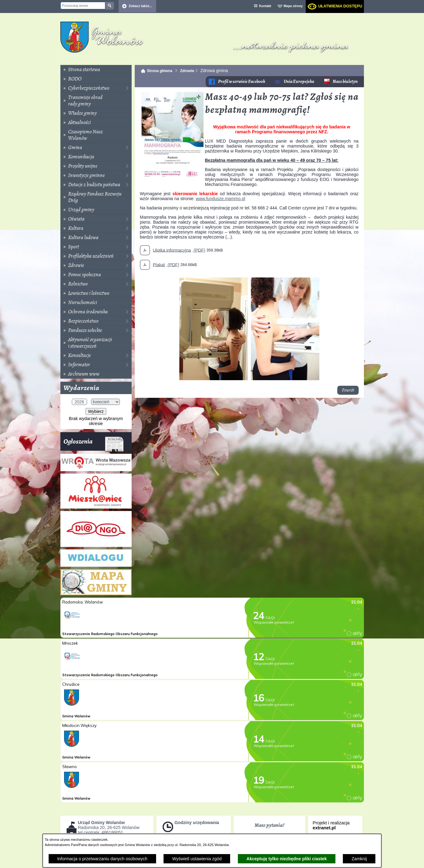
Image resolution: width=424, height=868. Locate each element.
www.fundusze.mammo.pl (221, 199)
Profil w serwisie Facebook (242, 82)
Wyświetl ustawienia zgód (197, 859)
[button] (173, 178)
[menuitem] (96, 70)
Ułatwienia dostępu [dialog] (340, 6)
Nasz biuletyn (345, 82)
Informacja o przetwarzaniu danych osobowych (102, 859)
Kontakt (265, 6)
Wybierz (96, 411)
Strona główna (160, 71)
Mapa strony (293, 6)
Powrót (348, 390)
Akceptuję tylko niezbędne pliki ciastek (287, 859)
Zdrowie (187, 71)
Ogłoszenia (94, 444)
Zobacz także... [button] (141, 6)
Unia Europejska (299, 82)
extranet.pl (324, 828)
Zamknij (359, 859)
